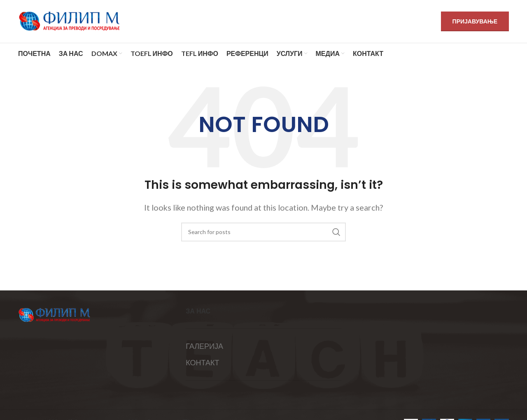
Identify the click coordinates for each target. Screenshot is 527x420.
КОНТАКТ (202, 362)
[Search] (263, 232)
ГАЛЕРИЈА (204, 346)
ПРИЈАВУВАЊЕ (475, 21)
